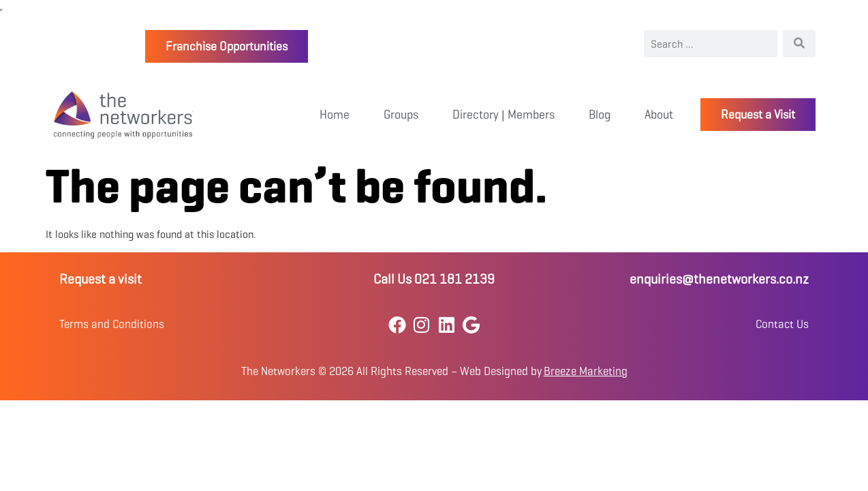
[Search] (799, 44)
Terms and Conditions (112, 324)
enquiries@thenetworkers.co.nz (719, 279)
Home (335, 115)
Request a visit (100, 279)
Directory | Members (503, 115)
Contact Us (782, 324)
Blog (600, 115)
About (659, 115)
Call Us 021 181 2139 (434, 279)
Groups (401, 115)
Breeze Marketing (586, 371)
